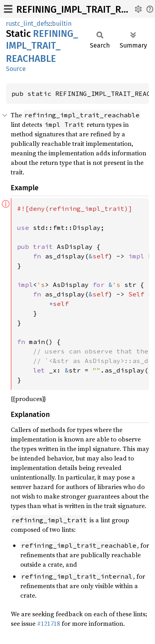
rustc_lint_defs (27, 24)
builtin (62, 24)
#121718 (48, 623)
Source (16, 69)
